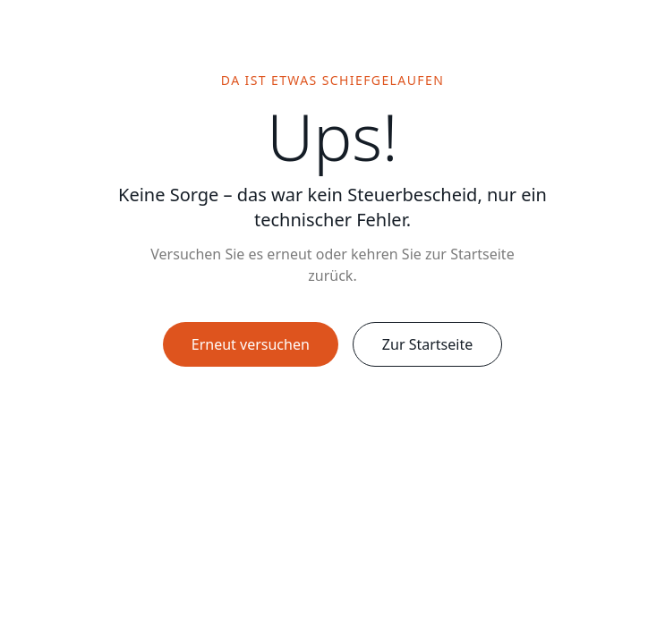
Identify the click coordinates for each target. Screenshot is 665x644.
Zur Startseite (427, 344)
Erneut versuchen (251, 344)
